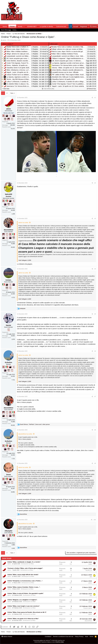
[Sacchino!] (9, 119)
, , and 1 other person (35, 424)
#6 (95, 351)
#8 (95, 430)
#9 (95, 463)
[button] (24, 26)
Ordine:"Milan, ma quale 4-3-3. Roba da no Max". (23, 619)
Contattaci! (48, 636)
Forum (12, 26)
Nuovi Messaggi (6, 30)
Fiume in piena (88, 608)
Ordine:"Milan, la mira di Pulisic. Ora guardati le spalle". (26, 593)
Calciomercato (61, 26)
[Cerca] (93, 26)
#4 (95, 269)
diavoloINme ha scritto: (25, 434)
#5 (95, 314)
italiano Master (7, 636)
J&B (91, 577)
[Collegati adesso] (9, 107)
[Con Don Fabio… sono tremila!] (14, 116)
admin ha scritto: (23, 223)
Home (5, 26)
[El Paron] (7, 116)
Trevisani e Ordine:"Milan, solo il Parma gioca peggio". (25, 568)
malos (90, 564)
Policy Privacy (79, 636)
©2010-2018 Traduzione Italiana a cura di (49, 642)
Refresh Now (91, 89)
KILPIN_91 (89, 570)
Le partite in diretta (46, 26)
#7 (95, 397)
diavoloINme (9, 230)
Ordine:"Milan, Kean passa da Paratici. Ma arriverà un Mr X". (27, 612)
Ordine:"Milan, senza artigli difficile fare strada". (23, 575)
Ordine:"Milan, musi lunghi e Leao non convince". (24, 606)
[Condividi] (92, 98)
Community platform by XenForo (49, 640)
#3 (95, 219)
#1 (95, 98)
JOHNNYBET (32, 26)
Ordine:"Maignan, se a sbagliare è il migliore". (23, 600)
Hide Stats (6, 89)
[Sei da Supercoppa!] (5, 119)
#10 (95, 520)
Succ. (12, 93)
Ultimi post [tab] (54, 44)
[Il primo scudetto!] (7, 201)
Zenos (8, 474)
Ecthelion (9, 362)
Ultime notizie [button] (7, 44)
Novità (20, 26)
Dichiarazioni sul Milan (27, 564)
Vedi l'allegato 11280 (25, 260)
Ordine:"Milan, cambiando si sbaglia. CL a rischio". (24, 562)
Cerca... (15, 30)
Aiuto (87, 636)
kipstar (9, 325)
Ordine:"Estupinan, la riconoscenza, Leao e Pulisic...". (25, 581)
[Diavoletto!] (3, 116)
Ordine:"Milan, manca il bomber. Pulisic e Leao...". (24, 587)
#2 (95, 183)
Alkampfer (9, 531)
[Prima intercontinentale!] (12, 119)
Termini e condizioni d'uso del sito (63, 636)
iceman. (9, 280)
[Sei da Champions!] (10, 116)
